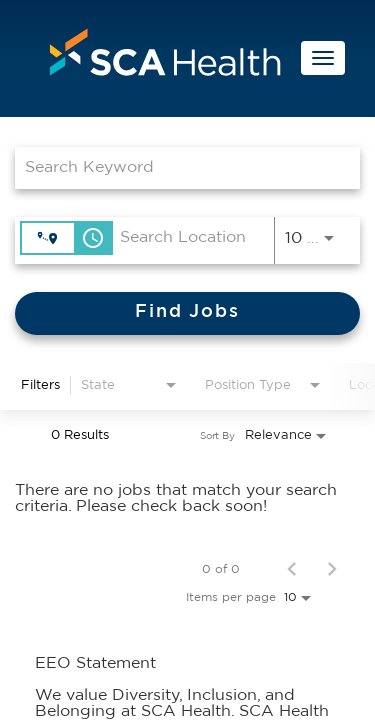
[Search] (187, 313)
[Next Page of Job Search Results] (332, 569)
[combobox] (177, 167)
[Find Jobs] (187, 313)
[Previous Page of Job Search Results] (292, 569)
